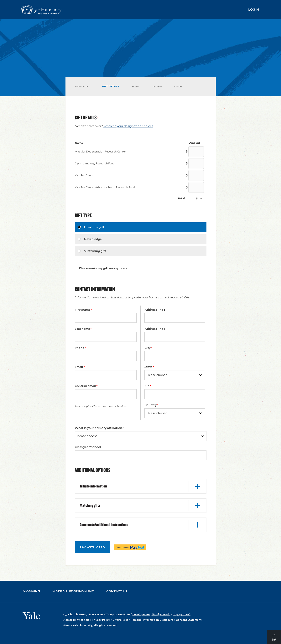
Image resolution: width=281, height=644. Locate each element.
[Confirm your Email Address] (106, 394)
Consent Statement (189, 620)
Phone (80, 348)
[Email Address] (106, 375)
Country (151, 405)
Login (254, 10)
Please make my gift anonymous (103, 268)
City (148, 348)
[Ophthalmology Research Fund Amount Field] (196, 164)
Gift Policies (120, 620)
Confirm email (86, 386)
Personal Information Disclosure (152, 620)
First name (83, 310)
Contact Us (117, 591)
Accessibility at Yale (76, 620)
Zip (148, 386)
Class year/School (88, 447)
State (149, 367)
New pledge (93, 239)
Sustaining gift (95, 251)
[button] (141, 486)
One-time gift (94, 227)
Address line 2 (155, 329)
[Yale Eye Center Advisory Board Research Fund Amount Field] (196, 187)
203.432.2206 (182, 614)
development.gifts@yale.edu (151, 614)
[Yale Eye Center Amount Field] (196, 175)
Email (80, 367)
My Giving (31, 591)
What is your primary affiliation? (99, 428)
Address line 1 (155, 310)
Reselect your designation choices (128, 126)
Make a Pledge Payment (73, 591)
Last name (83, 329)
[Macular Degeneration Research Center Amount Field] (196, 152)
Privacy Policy (101, 620)
